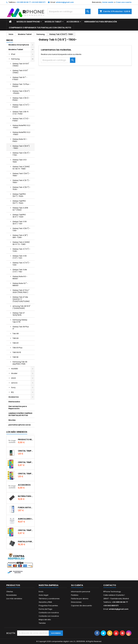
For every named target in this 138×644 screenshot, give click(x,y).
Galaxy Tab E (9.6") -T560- (21, 175)
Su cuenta (77, 585)
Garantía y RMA (45, 602)
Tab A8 (16, 334)
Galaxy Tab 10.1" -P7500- (20, 78)
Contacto (110, 585)
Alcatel (14, 373)
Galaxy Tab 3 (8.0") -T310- (21, 229)
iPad (13, 54)
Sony (13, 387)
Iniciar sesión (108, 2)
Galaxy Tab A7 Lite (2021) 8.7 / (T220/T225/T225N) (21, 299)
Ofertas (10, 592)
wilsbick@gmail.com (65, 2)
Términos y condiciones (49, 599)
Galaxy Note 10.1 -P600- (20, 140)
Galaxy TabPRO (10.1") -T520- (19, 202)
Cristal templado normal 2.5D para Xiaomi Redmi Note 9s (26, 530)
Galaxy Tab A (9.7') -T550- (21, 181)
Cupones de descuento (81, 606)
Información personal (81, 592)
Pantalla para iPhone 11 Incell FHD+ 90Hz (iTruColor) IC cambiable (26, 542)
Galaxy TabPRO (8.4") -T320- (19, 216)
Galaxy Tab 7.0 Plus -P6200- (21, 85)
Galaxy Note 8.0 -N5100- (20, 278)
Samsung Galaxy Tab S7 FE (20, 321)
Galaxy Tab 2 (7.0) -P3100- (21, 120)
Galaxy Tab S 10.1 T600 (20, 161)
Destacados (14, 402)
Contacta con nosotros (49, 613)
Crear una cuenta (124, 2)
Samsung (15, 59)
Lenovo (14, 383)
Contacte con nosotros (49, 616)
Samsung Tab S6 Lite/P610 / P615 (20, 363)
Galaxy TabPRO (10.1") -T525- (19, 195)
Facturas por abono (80, 599)
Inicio (10, 40)
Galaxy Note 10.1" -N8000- (20, 284)
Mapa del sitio (45, 620)
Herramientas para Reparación (101, 22)
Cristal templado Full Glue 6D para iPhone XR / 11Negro (26, 474)
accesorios (24, 485)
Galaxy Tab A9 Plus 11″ (21, 328)
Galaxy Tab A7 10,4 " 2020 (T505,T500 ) (21, 291)
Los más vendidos (17, 432)
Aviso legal (43, 595)
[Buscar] (69, 11)
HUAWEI (15, 369)
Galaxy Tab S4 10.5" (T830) (21, 65)
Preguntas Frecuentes (48, 606)
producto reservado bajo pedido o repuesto (26, 440)
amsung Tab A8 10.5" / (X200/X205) (21, 307)
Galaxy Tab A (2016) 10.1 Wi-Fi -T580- (21, 168)
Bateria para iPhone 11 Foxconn (26, 496)
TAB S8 (15, 357)
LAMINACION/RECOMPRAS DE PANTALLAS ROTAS (20, 414)
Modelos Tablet (53, 22)
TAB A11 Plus (17, 348)
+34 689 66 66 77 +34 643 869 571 (31, 2)
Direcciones (76, 602)
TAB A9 (15, 338)
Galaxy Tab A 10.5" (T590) (20, 72)
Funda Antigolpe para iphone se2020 (26, 507)
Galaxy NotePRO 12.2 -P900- (21, 126)
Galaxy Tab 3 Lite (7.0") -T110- (20, 271)
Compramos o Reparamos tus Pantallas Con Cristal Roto (40, 28)
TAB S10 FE (17, 352)
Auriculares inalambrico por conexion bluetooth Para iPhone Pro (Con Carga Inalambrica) (26, 519)
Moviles (12, 420)
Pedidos (75, 595)
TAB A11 (15, 343)
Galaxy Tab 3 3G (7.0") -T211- (20, 257)
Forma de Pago (45, 609)
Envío (41, 592)
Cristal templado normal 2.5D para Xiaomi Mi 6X (26, 462)
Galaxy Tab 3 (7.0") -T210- (21, 264)
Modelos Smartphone (28, 22)
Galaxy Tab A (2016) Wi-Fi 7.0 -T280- (21, 243)
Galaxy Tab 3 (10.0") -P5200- (21, 92)
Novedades (12, 595)
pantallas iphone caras (20, 425)
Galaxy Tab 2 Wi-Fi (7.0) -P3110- (20, 113)
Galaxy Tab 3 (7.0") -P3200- (21, 106)
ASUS (13, 378)
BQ (12, 392)
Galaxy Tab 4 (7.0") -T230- (21, 250)
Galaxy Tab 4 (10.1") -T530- (21, 188)
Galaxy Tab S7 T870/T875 (19, 314)
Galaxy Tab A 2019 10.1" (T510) (20, 209)
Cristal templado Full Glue (26, 451)
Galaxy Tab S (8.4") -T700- (21, 154)
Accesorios (73, 22)
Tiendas (42, 623)
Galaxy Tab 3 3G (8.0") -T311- (20, 223)
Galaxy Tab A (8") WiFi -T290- (20, 236)
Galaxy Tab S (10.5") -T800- (21, 147)
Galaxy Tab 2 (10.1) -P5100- (21, 99)
